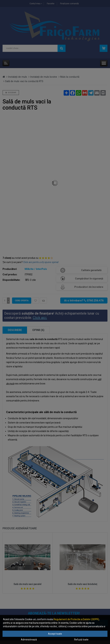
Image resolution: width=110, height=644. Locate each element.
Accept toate (55, 634)
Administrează (29, 640)
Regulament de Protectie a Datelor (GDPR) (76, 619)
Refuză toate (81, 640)
